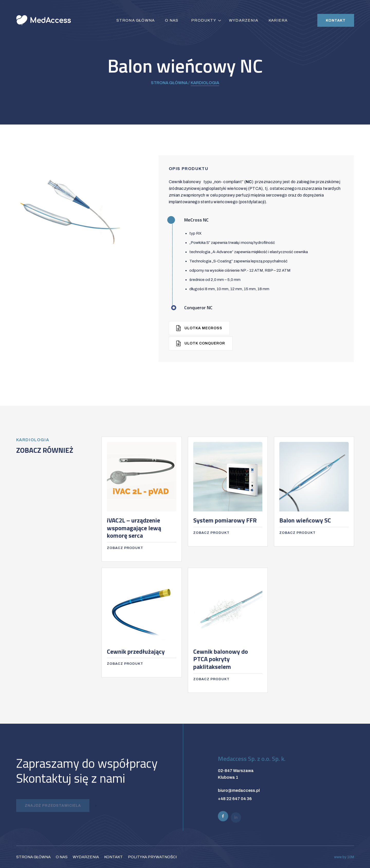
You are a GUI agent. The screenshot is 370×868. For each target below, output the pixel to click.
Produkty (204, 20)
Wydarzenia (244, 20)
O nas (172, 20)
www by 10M (344, 857)
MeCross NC (196, 220)
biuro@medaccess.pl (239, 790)
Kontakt (336, 20)
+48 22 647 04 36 (235, 799)
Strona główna (136, 20)
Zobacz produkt (125, 548)
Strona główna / (170, 83)
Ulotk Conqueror (201, 344)
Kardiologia (205, 83)
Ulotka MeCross (199, 328)
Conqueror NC (198, 308)
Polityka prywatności (152, 857)
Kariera (278, 20)
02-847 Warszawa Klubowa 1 (236, 774)
